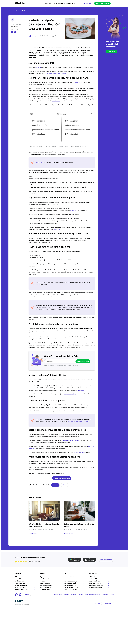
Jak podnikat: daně (70, 579)
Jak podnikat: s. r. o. (70, 585)
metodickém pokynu (70, 394)
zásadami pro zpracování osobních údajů (68, 366)
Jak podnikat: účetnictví (71, 587)
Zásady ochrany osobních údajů (90, 595)
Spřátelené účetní (95, 579)
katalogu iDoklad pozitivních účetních (78, 421)
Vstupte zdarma (110, 52)
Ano (56, 485)
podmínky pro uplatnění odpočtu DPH (57, 74)
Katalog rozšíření (45, 583)
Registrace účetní (94, 581)
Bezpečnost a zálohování (66, 595)
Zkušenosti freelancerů (96, 585)
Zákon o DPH (39, 162)
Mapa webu (77, 595)
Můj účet (89, 3)
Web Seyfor (108, 604)
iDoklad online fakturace (21, 3)
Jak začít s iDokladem (46, 585)
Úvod (10, 10)
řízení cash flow (82, 390)
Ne (65, 485)
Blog (14, 10)
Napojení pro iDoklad (21, 589)
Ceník (51, 3)
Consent (112, 595)
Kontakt (27, 595)
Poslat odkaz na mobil (106, 560)
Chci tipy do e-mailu (83, 361)
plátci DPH (38, 68)
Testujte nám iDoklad (95, 587)
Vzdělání (58, 3)
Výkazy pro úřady (20, 587)
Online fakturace (20, 579)
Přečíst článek (33, 534)
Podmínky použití (53, 595)
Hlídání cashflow (20, 583)
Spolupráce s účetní (21, 585)
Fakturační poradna (95, 583)
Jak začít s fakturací (46, 587)
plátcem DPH (57, 229)
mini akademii (56, 101)
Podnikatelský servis (71, 589)
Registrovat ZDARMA (102, 3)
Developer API (44, 581)
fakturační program (79, 453)
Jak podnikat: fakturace (71, 581)
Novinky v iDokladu (70, 577)
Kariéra (97, 604)
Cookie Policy (104, 595)
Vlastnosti (42, 3)
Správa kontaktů (20, 581)
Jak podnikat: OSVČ (70, 583)
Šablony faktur (70, 3)
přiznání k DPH (78, 82)
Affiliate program (45, 589)
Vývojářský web (44, 579)
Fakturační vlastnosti (21, 577)
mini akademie (93, 577)
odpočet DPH (74, 211)
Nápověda (43, 577)
